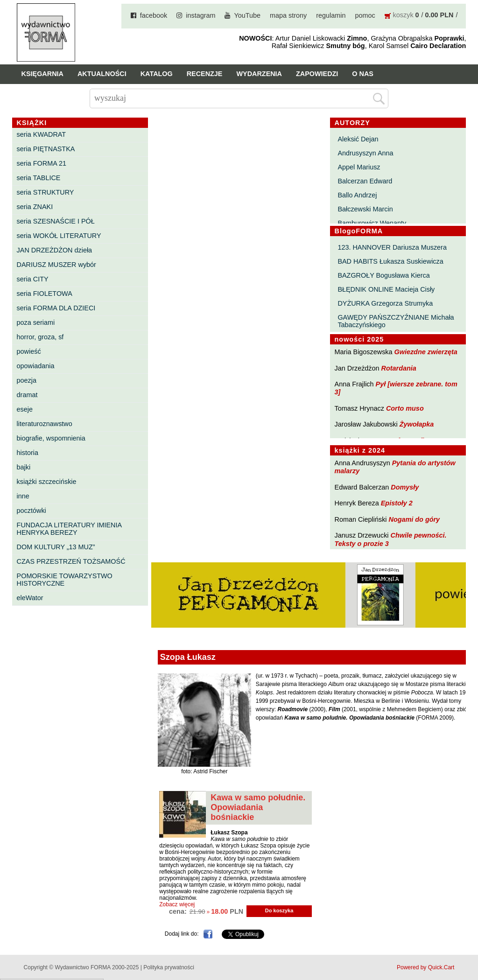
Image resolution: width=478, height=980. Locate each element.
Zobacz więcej (177, 904)
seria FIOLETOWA (45, 294)
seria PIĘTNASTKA (46, 149)
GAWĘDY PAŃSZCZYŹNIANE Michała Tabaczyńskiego (396, 321)
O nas (363, 74)
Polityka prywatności (169, 967)
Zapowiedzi (317, 74)
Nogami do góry (415, 519)
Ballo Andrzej (357, 195)
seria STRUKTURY (46, 192)
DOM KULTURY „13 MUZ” (56, 547)
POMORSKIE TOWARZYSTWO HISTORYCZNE (65, 580)
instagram (200, 15)
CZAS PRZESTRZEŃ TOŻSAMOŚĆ (71, 561)
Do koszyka (279, 910)
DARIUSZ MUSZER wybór (56, 265)
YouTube (247, 15)
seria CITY (33, 279)
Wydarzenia (259, 74)
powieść (29, 351)
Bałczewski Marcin (365, 209)
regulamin (331, 15)
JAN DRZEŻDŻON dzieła (55, 250)
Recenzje (205, 74)
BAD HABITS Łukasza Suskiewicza (390, 261)
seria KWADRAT (42, 134)
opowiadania (36, 366)
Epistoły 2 (397, 503)
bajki (24, 467)
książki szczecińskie (47, 482)
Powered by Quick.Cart (425, 967)
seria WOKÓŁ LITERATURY (59, 236)
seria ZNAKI (35, 207)
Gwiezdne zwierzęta (426, 352)
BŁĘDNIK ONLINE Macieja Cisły (386, 289)
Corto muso (405, 408)
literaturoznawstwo (45, 424)
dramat (27, 395)
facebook (154, 15)
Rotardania (399, 368)
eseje (25, 409)
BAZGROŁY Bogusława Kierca (383, 275)
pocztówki (32, 511)
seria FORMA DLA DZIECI (56, 308)
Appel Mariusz (359, 167)
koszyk (403, 15)
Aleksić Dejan (358, 139)
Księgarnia (42, 74)
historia (28, 453)
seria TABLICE (39, 178)
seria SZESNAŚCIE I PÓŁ (56, 221)
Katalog (157, 74)
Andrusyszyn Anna (365, 153)
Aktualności (102, 74)
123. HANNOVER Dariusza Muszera (392, 247)
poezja (27, 380)
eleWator (30, 598)
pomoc (365, 15)
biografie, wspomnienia (51, 438)
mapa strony (288, 15)
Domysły (405, 487)
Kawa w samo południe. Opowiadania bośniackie (258, 807)
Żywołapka (417, 424)
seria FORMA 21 (42, 163)
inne (23, 496)
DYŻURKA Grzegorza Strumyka (385, 303)
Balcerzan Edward (365, 181)
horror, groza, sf (40, 337)
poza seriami (36, 322)
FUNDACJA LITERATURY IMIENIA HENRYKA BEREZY (69, 529)
